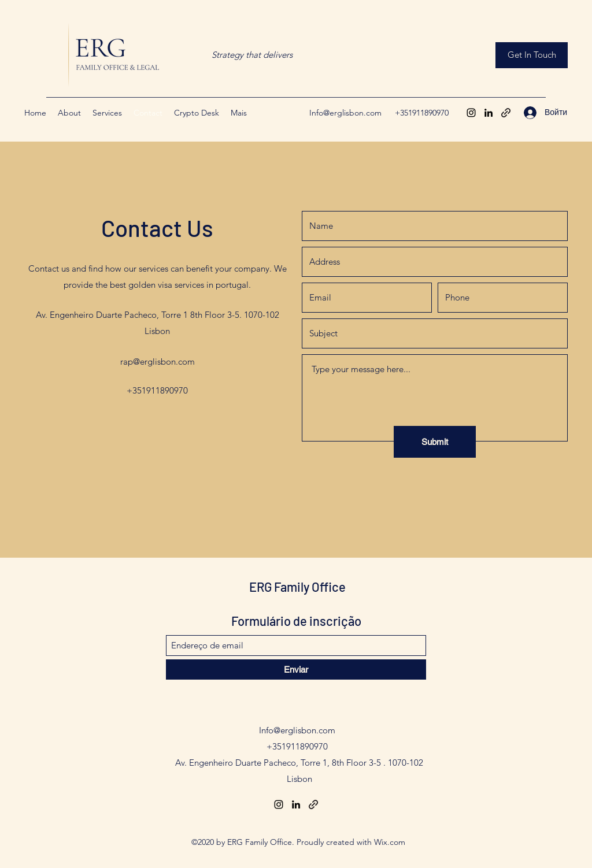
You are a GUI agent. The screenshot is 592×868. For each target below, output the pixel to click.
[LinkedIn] (489, 113)
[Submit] (435, 442)
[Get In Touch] (532, 55)
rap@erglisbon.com (158, 361)
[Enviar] (296, 669)
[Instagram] (471, 113)
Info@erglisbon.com (345, 113)
